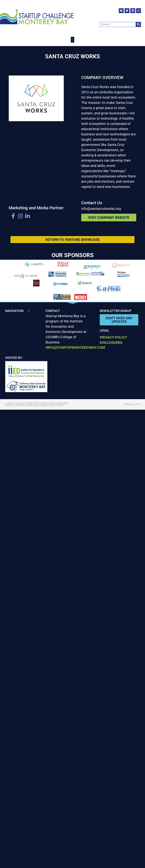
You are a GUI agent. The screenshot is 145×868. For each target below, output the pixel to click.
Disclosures (111, 343)
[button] (72, 40)
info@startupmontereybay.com (75, 347)
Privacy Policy (113, 337)
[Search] (138, 24)
